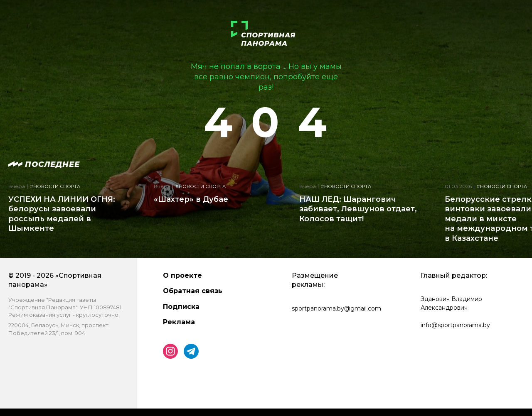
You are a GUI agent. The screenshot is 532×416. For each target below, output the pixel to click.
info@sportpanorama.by (455, 325)
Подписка (181, 307)
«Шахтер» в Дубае (191, 199)
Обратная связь (193, 291)
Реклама (179, 322)
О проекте (182, 275)
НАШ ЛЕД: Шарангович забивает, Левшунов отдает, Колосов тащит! (358, 209)
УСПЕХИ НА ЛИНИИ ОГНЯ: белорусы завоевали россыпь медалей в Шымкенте (62, 214)
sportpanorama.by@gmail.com (336, 308)
